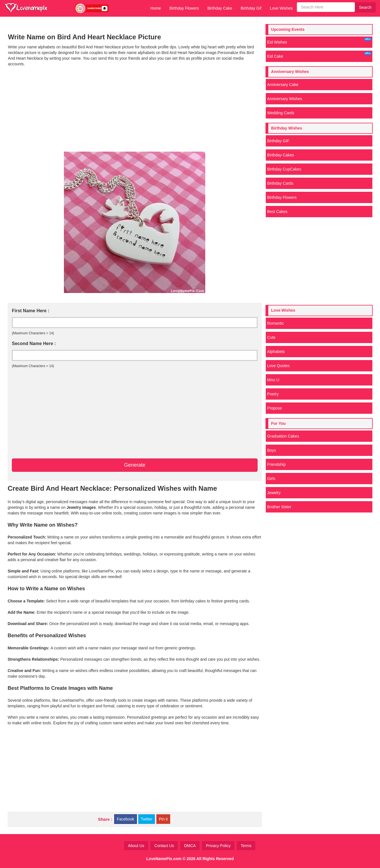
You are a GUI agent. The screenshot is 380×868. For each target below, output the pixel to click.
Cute (271, 337)
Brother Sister (279, 507)
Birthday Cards (280, 183)
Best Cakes (277, 212)
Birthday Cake (220, 8)
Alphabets (276, 352)
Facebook (125, 819)
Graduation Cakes (283, 436)
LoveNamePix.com (164, 859)
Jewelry (274, 493)
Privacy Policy (218, 846)
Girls (271, 479)
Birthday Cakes (281, 155)
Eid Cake (319, 55)
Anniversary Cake (283, 85)
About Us (136, 846)
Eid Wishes (319, 41)
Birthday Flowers (184, 8)
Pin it (163, 819)
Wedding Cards (281, 113)
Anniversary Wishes (285, 99)
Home (156, 8)
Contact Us (164, 846)
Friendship (276, 464)
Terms (246, 846)
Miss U (273, 380)
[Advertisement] (135, 109)
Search (365, 7)
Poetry (273, 394)
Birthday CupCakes (284, 169)
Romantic (276, 323)
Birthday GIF (278, 141)
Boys (272, 450)
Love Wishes (281, 8)
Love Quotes (278, 366)
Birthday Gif (251, 8)
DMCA (190, 846)
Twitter (147, 819)
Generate (135, 465)
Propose (275, 408)
